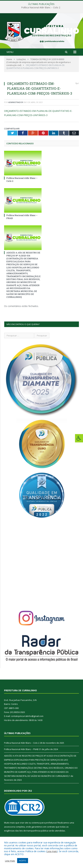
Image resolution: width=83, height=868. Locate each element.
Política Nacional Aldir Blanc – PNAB (21, 749)
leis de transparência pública (34, 831)
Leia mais (52, 851)
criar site (24, 823)
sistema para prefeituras (44, 823)
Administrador (16, 102)
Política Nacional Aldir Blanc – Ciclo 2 (41, 8)
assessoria (10, 827)
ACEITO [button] (23, 860)
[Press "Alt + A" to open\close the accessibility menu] (79, 438)
